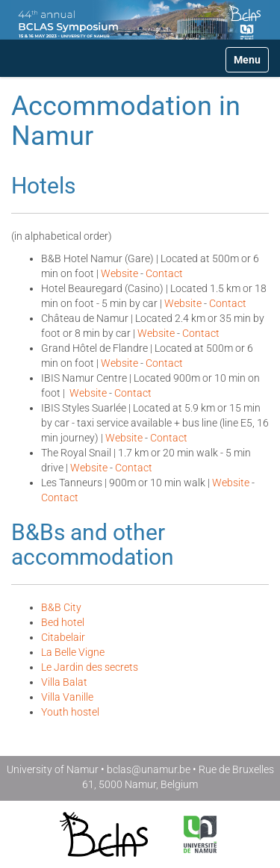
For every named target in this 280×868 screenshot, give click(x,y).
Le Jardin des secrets (90, 667)
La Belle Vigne (73, 652)
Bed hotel (63, 622)
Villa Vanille (67, 697)
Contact (164, 273)
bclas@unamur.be (149, 769)
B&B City (61, 607)
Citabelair (63, 637)
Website (119, 273)
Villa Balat (64, 682)
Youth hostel (70, 712)
